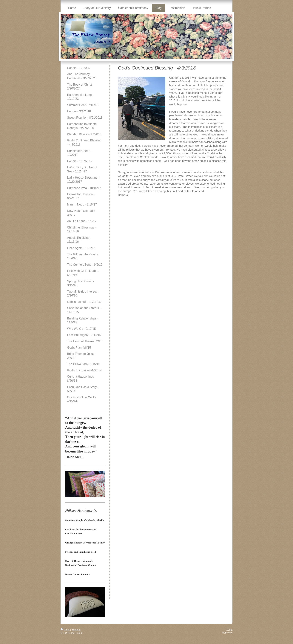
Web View (227, 633)
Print (65, 630)
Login (229, 629)
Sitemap (76, 630)
